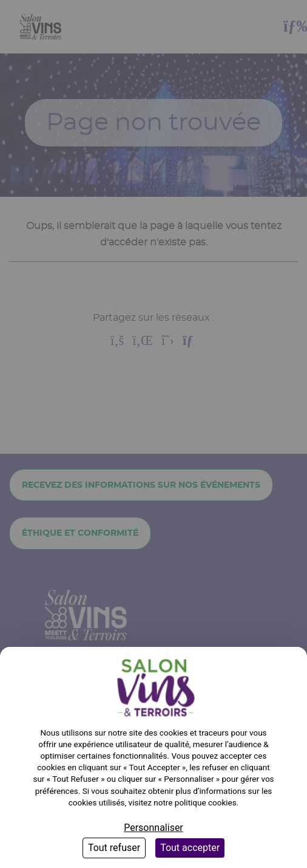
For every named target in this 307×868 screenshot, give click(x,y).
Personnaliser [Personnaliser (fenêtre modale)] (153, 828)
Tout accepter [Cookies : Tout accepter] (190, 848)
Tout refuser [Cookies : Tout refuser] (114, 848)
